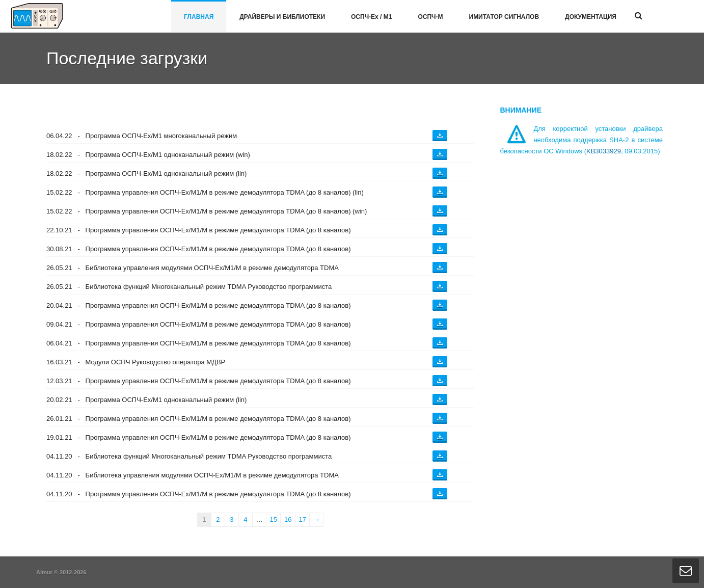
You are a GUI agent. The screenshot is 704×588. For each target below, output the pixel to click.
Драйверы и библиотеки (282, 17)
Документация (591, 17)
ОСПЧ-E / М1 (371, 17)
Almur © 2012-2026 (61, 572)
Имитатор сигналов (504, 17)
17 (302, 519)
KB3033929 (604, 151)
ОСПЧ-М (430, 17)
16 (288, 519)
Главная (199, 17)
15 (273, 519)
